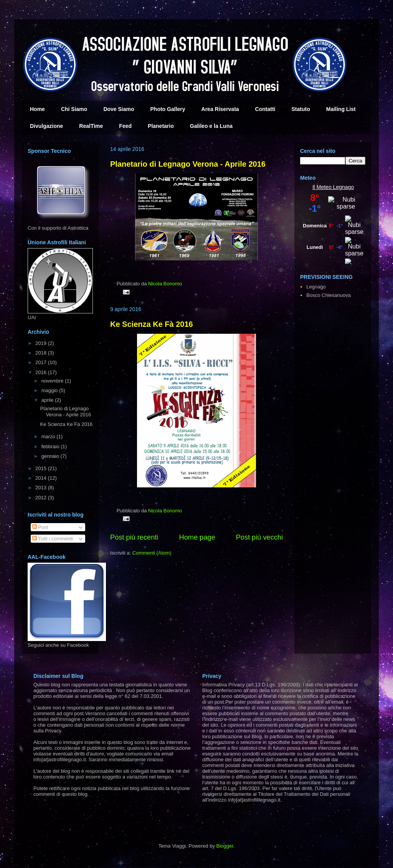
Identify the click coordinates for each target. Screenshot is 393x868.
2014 (42, 478)
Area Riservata (220, 109)
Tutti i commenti (53, 539)
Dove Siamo (119, 109)
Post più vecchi (259, 537)
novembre (53, 381)
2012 (42, 498)
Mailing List (341, 109)
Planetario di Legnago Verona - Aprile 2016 (188, 164)
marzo (49, 436)
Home (37, 109)
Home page (197, 537)
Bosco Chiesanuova (329, 295)
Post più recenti (134, 537)
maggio (50, 390)
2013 (42, 488)
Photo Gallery (168, 109)
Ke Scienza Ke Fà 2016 (152, 324)
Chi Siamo (74, 109)
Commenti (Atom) (152, 553)
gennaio (51, 456)
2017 (42, 362)
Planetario (161, 126)
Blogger (225, 846)
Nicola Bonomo (165, 284)
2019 (42, 343)
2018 (42, 353)
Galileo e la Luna (211, 126)
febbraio (51, 446)
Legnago (344, 187)
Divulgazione (46, 126)
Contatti (265, 109)
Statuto (301, 109)
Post (40, 527)
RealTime (91, 126)
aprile (48, 400)
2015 (42, 468)
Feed (125, 126)
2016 (42, 372)
